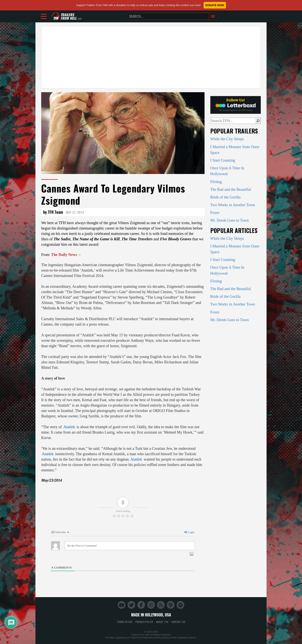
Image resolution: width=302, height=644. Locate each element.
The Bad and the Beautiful (231, 189)
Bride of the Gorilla (225, 197)
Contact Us (178, 622)
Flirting (216, 182)
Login (189, 532)
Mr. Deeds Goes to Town (230, 220)
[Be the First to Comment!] (130, 546)
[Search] (258, 121)
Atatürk (69, 427)
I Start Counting (223, 160)
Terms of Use (125, 622)
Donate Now (215, 5)
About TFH (162, 622)
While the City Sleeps (227, 139)
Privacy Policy (144, 622)
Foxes (215, 213)
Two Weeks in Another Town (233, 205)
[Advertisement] (151, 57)
